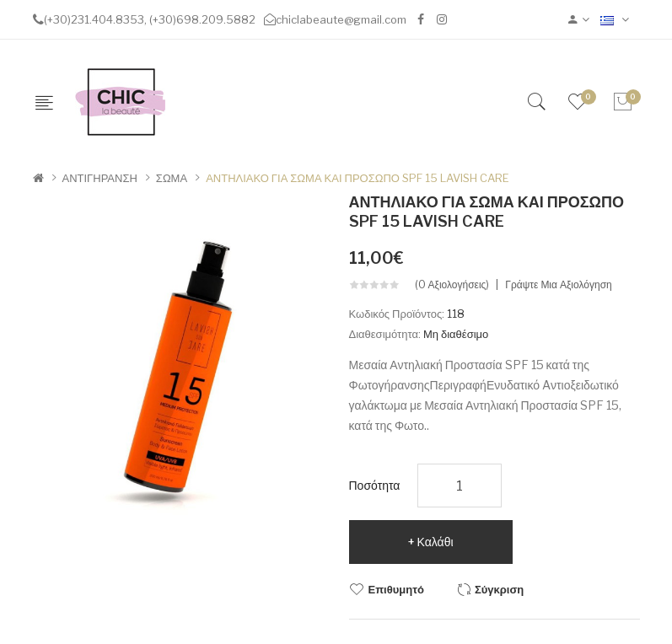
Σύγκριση (499, 589)
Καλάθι (435, 542)
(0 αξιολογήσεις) (452, 285)
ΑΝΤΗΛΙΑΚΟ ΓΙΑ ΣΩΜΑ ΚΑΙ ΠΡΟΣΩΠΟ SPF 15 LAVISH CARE (358, 178)
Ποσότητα (375, 485)
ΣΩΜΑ (172, 178)
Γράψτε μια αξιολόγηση (558, 285)
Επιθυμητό (396, 589)
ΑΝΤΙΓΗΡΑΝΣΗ (100, 178)
